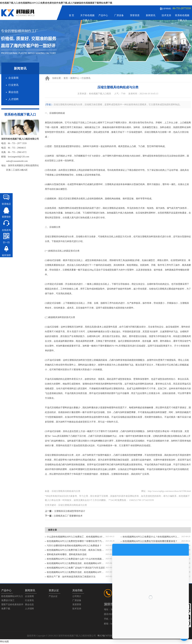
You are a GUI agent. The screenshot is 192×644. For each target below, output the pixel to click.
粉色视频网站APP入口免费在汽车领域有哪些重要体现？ (150, 541)
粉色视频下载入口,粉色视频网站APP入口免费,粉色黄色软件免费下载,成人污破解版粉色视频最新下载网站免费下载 (56, 3)
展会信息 (13, 92)
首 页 (72, 15)
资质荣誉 (77, 605)
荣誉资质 (135, 15)
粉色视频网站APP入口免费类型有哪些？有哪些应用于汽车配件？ (76, 541)
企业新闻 (13, 78)
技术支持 (166, 15)
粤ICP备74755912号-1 (108, 636)
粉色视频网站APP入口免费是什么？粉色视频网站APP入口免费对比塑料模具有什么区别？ (152, 537)
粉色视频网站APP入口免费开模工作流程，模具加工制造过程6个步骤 (76, 550)
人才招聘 (13, 99)
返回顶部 (6, 255)
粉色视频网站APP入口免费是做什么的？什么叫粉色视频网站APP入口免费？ (76, 559)
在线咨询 (6, 230)
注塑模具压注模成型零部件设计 (70, 511)
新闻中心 (75, 78)
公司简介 (77, 596)
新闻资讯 (151, 15)
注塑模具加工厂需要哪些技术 (68, 516)
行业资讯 (13, 85)
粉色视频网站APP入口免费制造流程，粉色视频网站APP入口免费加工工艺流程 (76, 563)
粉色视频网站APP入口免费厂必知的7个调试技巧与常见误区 (76, 568)
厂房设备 (119, 15)
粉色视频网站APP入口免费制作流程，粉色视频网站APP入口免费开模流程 (76, 572)
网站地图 (4, 642)
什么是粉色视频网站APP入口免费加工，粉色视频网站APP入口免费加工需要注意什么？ (76, 537)
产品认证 (53, 596)
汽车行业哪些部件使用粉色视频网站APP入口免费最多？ (74, 546)
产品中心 (103, 15)
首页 (66, 78)
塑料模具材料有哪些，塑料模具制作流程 (67, 554)
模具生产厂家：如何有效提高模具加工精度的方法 (71, 577)
